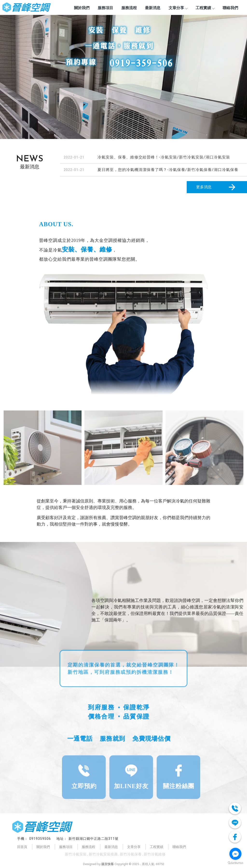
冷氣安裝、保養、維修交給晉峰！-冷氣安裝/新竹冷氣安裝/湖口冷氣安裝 (164, 157)
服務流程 (129, 8)
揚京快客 (108, 864)
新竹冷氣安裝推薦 (103, 854)
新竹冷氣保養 (131, 854)
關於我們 (82, 8)
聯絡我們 (230, 8)
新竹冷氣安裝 (76, 854)
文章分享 (178, 8)
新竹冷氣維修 (155, 854)
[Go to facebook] (235, 854)
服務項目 (105, 8)
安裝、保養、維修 (70, 250)
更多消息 (216, 187)
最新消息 (153, 8)
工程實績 (205, 8)
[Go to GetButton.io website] (235, 863)
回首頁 (22, 847)
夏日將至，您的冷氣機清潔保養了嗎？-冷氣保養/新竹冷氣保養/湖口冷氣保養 (168, 170)
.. (140, 864)
